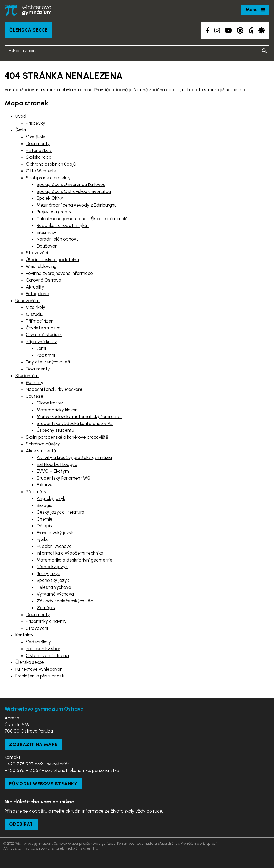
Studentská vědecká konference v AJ (75, 423)
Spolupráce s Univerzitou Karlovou (71, 184)
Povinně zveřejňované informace (59, 273)
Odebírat (21, 824)
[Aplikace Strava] (262, 30)
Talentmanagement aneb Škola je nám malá (82, 219)
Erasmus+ (47, 232)
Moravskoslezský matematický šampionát (79, 416)
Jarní (41, 348)
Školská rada (39, 157)
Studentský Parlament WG (64, 478)
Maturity (35, 382)
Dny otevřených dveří (48, 362)
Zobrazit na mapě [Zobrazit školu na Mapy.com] (33, 744)
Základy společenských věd (65, 601)
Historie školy (39, 150)
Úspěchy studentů (55, 430)
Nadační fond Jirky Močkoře (54, 389)
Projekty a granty (54, 212)
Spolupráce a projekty (48, 178)
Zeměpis (46, 608)
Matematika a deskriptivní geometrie (75, 560)
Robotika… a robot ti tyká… (63, 225)
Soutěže (35, 396)
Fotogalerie (37, 294)
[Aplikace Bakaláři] (240, 30)
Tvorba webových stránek (44, 848)
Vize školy (36, 137)
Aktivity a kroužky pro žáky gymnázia (74, 457)
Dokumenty (38, 143)
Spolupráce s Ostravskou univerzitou (74, 191)
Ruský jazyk (48, 574)
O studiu (35, 314)
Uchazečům (27, 301)
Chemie (45, 519)
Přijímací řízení (40, 321)
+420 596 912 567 (23, 770)
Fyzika (43, 539)
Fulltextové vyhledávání (39, 669)
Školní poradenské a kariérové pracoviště (67, 437)
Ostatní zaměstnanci (47, 655)
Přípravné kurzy (41, 342)
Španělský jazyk (53, 580)
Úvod (21, 116)
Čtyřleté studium (43, 328)
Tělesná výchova (54, 587)
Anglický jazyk (51, 498)
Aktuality (35, 287)
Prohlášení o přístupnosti (40, 676)
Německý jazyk (52, 567)
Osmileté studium (44, 335)
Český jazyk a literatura (60, 512)
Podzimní (46, 355)
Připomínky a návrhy (46, 621)
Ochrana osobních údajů (51, 164)
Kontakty (24, 635)
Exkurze (45, 485)
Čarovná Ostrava (44, 280)
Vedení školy (38, 642)
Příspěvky (36, 123)
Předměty (36, 492)
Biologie (45, 505)
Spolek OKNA (50, 198)
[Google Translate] (251, 30)
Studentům (27, 376)
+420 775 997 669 (24, 764)
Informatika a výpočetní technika (70, 553)
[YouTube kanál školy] (228, 30)
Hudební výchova (54, 546)
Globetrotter (50, 403)
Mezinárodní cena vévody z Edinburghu (77, 205)
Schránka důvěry (43, 444)
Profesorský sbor (43, 649)
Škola (21, 130)
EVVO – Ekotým (53, 471)
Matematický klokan (57, 410)
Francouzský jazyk (55, 533)
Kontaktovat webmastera (137, 844)
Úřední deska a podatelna (52, 260)
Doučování (47, 246)
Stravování (37, 253)
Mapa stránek (169, 844)
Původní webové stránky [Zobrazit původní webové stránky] (43, 784)
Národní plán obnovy (58, 239)
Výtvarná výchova (55, 594)
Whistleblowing (41, 266)
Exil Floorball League (57, 464)
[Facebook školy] (208, 30)
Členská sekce (28, 30)
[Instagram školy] (217, 30)
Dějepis (44, 526)
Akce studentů (41, 451)
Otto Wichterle (41, 171)
